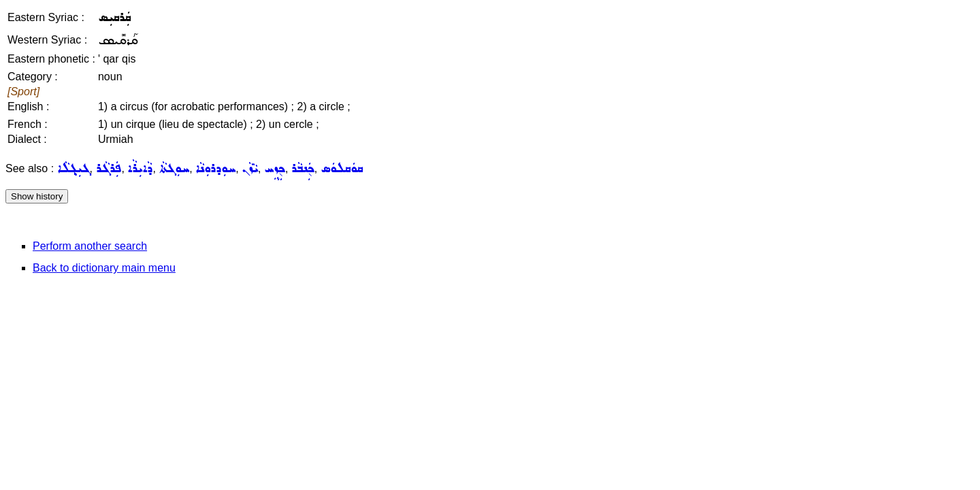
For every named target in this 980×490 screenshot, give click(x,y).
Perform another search (90, 246)
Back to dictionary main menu (104, 268)
